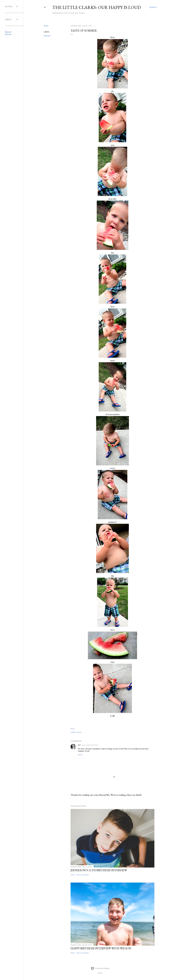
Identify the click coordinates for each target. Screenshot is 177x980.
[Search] (153, 7)
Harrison (47, 36)
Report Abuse (8, 33)
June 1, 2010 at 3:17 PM (90, 745)
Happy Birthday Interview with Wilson (101, 948)
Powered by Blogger (100, 968)
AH (79, 745)
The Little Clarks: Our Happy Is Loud (97, 7)
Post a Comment (83, 875)
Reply (80, 755)
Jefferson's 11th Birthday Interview (99, 870)
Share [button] (46, 26)
